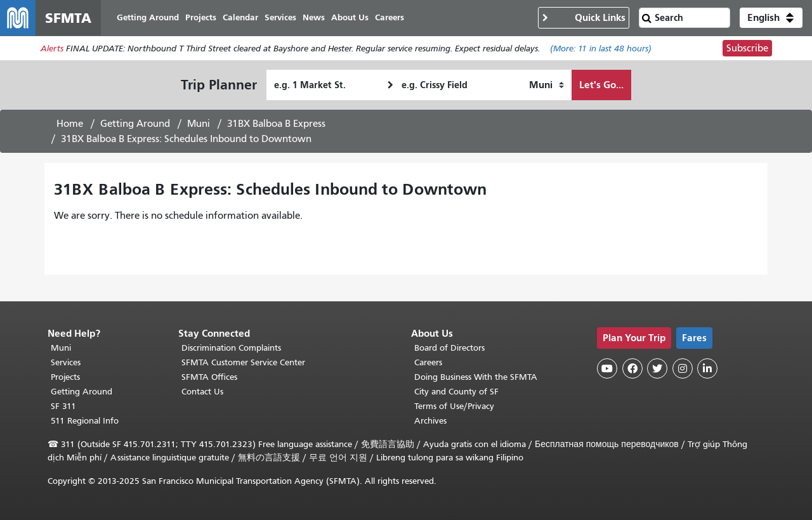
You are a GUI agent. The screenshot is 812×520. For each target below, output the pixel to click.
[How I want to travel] (547, 85)
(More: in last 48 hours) (601, 49)
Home (70, 124)
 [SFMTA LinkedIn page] (707, 368)
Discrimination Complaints (231, 348)
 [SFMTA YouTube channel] (607, 368)
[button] (771, 18)
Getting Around (135, 124)
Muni (199, 124)
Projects (65, 377)
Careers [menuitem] (390, 17)
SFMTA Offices (209, 377)
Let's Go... (601, 85)
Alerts (52, 49)
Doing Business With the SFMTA (476, 377)
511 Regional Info (85, 421)
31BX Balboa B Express (276, 124)
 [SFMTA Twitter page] (657, 368)
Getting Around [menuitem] (148, 17)
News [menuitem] (314, 17)
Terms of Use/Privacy (454, 406)
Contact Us (202, 392)
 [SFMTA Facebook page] (632, 368)
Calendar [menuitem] (240, 17)
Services (66, 362)
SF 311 (63, 406)
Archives (430, 421)
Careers (428, 362)
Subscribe (747, 48)
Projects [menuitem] (201, 17)
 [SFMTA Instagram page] (683, 368)
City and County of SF (456, 392)
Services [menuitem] (280, 17)
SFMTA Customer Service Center (243, 362)
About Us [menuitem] (350, 17)
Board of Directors (449, 348)
